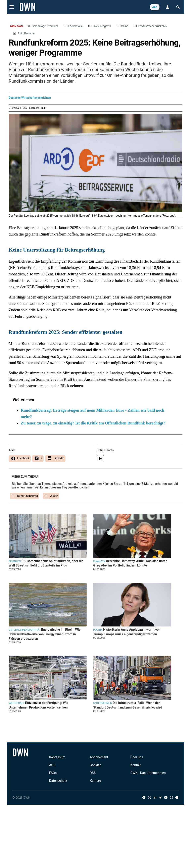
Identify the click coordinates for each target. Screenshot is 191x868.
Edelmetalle (75, 26)
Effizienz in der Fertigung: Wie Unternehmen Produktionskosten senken (38, 705)
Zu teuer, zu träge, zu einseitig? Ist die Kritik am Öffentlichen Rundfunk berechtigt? (93, 423)
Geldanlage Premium (45, 26)
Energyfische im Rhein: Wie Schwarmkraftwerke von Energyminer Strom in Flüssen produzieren (45, 634)
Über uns (137, 757)
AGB (52, 765)
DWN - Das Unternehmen (148, 773)
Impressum (57, 757)
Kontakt (136, 765)
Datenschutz (58, 781)
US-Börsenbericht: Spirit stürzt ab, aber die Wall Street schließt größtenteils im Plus (46, 563)
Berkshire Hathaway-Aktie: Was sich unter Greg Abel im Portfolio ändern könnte (130, 563)
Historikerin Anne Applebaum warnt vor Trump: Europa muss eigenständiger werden (127, 632)
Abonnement (99, 757)
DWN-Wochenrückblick (153, 26)
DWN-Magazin (102, 26)
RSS (93, 773)
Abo (155, 7)
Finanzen (15, 561)
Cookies (95, 765)
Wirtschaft (16, 703)
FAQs (53, 773)
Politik (98, 630)
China (125, 26)
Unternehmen (103, 703)
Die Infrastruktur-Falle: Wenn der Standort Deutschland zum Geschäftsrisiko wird (128, 705)
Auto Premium (27, 33)
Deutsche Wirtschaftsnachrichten (30, 98)
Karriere (95, 781)
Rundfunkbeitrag (28, 496)
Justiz (54, 496)
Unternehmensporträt (25, 630)
